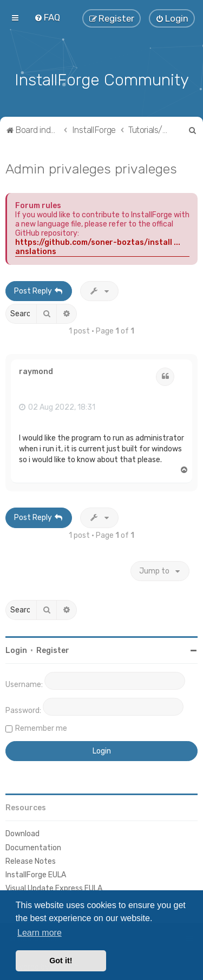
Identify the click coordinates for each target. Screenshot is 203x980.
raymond (36, 371)
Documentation (33, 846)
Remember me (41, 727)
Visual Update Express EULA (54, 887)
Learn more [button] (40, 933)
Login (16, 649)
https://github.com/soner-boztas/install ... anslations (98, 245)
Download (22, 833)
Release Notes (31, 860)
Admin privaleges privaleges (91, 167)
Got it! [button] (61, 961)
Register (53, 649)
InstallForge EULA (36, 874)
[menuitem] (47, 17)
